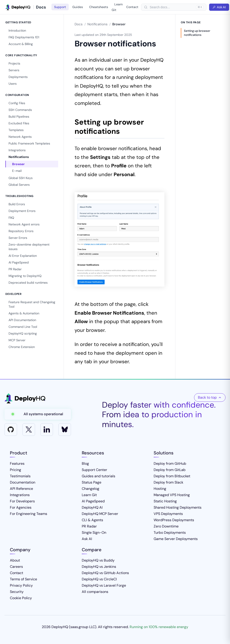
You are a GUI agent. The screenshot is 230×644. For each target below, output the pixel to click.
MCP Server (17, 340)
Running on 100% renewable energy (159, 627)
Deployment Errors (22, 211)
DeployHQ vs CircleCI (99, 579)
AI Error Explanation (23, 256)
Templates (16, 130)
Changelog (91, 489)
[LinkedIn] (47, 430)
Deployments (18, 77)
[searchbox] (172, 7)
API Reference (21, 489)
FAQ (11, 218)
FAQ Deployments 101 (24, 37)
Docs (79, 24)
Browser (18, 164)
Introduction (17, 30)
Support (60, 7)
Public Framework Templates (29, 143)
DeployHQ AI (92, 507)
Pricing (15, 470)
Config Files (17, 103)
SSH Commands (20, 110)
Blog (85, 464)
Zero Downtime (166, 526)
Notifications (19, 157)
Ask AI (219, 7)
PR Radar (15, 269)
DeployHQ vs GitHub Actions (105, 573)
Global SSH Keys (21, 178)
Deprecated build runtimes (28, 283)
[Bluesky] (65, 430)
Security (17, 592)
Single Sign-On (94, 533)
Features (17, 464)
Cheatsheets (99, 7)
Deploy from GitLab (170, 470)
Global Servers (19, 185)
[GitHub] (11, 430)
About (15, 560)
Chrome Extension (22, 347)
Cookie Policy (21, 598)
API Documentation (22, 320)
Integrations (17, 150)
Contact (132, 7)
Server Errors (18, 238)
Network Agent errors (24, 224)
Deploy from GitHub (170, 464)
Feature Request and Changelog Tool (32, 304)
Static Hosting (165, 501)
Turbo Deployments (170, 533)
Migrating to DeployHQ (25, 276)
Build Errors (17, 204)
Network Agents (20, 137)
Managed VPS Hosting (172, 495)
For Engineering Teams (29, 514)
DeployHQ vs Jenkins (99, 567)
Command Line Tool (23, 327)
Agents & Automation (24, 313)
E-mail (17, 171)
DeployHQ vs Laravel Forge (104, 585)
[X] (29, 430)
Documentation (23, 482)
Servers (14, 70)
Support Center (94, 470)
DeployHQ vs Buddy (98, 560)
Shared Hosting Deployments (178, 507)
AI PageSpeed (19, 262)
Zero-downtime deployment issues (29, 247)
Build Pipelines (19, 117)
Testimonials (20, 476)
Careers (16, 567)
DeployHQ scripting (23, 333)
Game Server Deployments (176, 539)
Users (13, 84)
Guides (78, 7)
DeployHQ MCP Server (100, 514)
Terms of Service (23, 579)
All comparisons (95, 592)
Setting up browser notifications (197, 33)
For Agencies (21, 507)
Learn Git (117, 7)
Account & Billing (21, 44)
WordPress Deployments (174, 520)
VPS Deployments (168, 514)
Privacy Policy (21, 585)
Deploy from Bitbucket (172, 476)
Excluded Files (19, 123)
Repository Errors (21, 231)
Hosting (160, 489)
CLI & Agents (92, 520)
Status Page (92, 482)
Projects (14, 63)
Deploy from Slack (168, 482)
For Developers (22, 501)
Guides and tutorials (98, 476)
